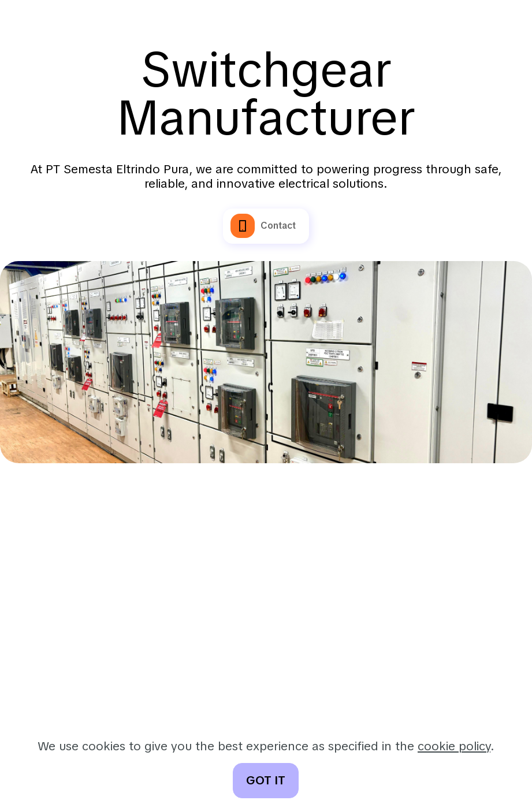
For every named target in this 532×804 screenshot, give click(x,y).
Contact (263, 226)
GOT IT (266, 780)
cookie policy (454, 746)
